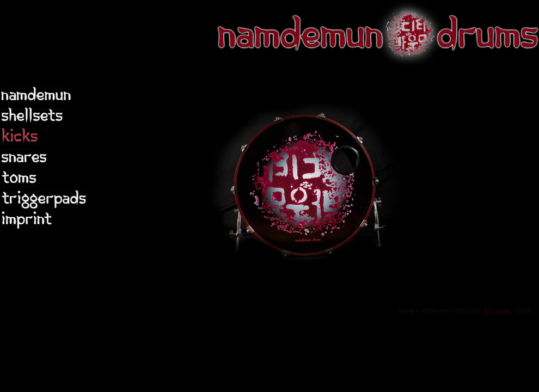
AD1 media (497, 311)
